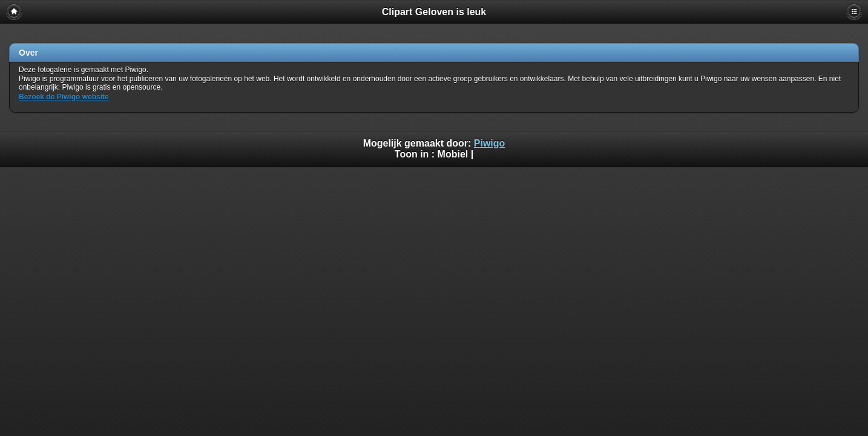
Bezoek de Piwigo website (64, 97)
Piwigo (490, 143)
